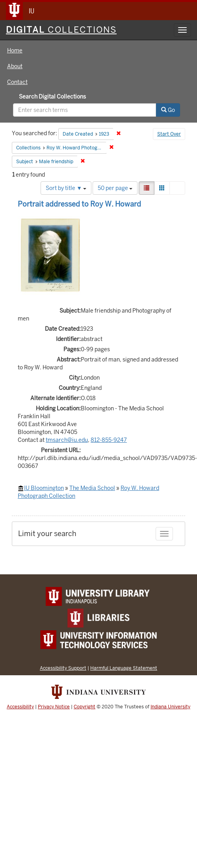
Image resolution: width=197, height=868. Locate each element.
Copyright (85, 707)
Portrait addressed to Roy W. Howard (79, 204)
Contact (17, 82)
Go (168, 110)
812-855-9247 (109, 440)
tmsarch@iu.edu (67, 440)
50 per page (115, 188)
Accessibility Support (63, 668)
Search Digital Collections (52, 97)
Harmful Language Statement (124, 668)
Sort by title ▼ (66, 188)
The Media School (92, 488)
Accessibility (20, 707)
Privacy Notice (54, 707)
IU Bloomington (44, 488)
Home (15, 50)
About (15, 66)
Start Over (169, 134)
